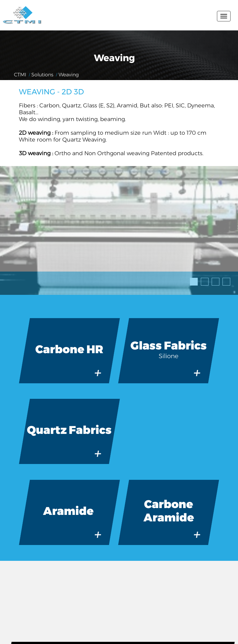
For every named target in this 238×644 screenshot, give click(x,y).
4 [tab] (224, 280)
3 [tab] (214, 280)
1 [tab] (192, 280)
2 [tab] (203, 280)
